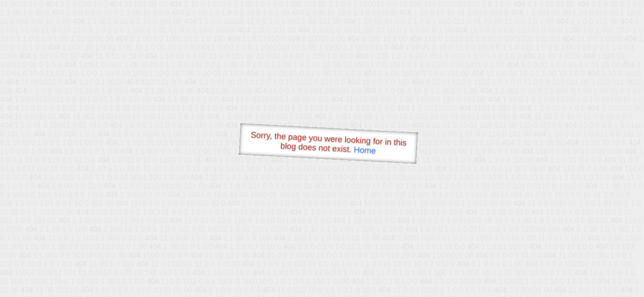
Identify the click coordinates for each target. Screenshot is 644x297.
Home (365, 150)
